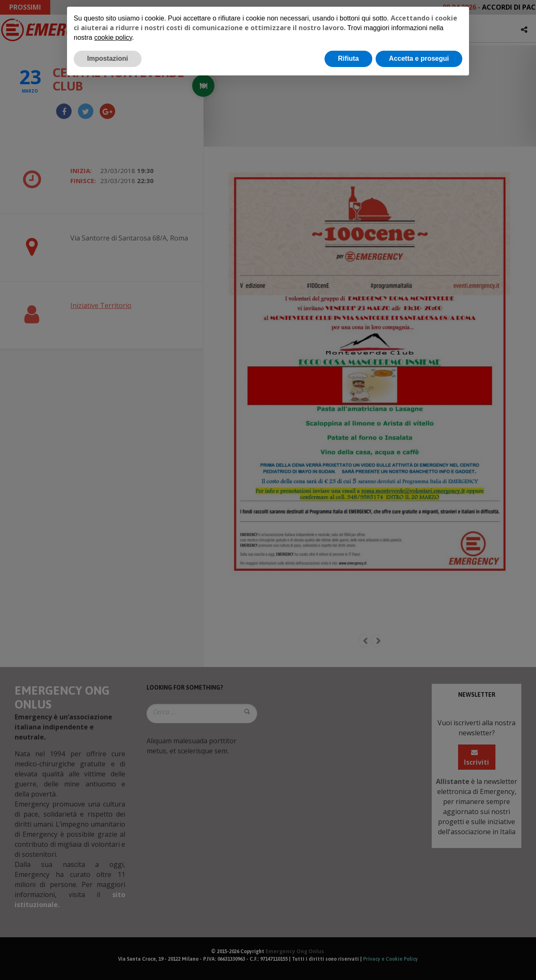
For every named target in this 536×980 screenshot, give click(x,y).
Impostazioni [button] (108, 58)
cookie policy (113, 37)
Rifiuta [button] (348, 58)
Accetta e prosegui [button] (419, 58)
